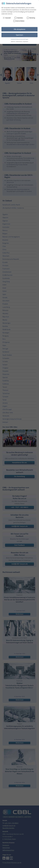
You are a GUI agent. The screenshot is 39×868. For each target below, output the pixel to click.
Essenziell (7, 18)
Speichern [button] (19, 35)
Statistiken (19, 18)
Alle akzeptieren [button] (20, 29)
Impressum (26, 42)
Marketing (31, 18)
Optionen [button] (13, 42)
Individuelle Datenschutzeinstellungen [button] (19, 39)
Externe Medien (19, 21)
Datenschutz (19, 42)
